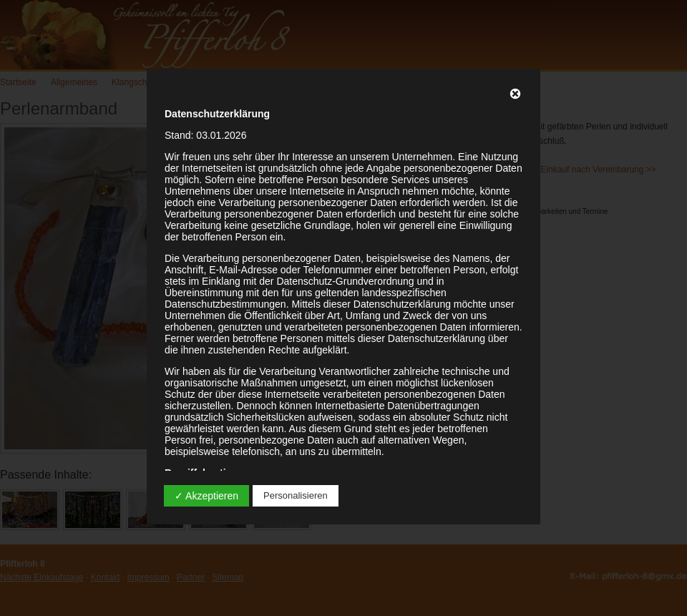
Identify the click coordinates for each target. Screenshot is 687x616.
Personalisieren (296, 495)
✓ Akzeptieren (206, 496)
